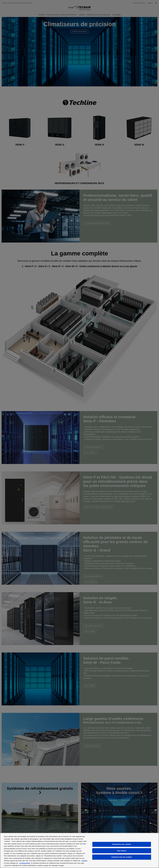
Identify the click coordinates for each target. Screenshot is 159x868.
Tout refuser (122, 851)
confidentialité (25, 863)
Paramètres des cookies (122, 844)
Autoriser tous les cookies (122, 857)
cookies (84, 861)
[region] (79, 850)
